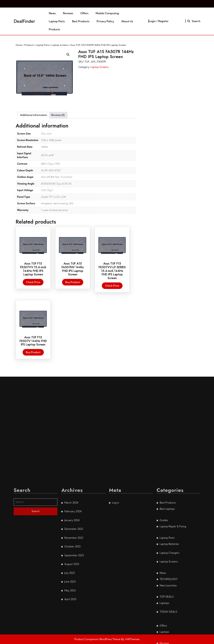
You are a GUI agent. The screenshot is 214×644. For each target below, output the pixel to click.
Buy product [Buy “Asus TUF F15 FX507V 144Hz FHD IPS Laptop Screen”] (33, 352)
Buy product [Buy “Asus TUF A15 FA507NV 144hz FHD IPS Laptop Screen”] (73, 282)
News (52, 13)
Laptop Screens (60, 45)
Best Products (81, 21)
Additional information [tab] (34, 115)
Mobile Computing (107, 13)
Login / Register (159, 21)
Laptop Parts (57, 21)
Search (194, 21)
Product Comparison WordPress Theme (98, 639)
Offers (84, 13)
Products (54, 29)
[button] (68, 55)
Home (19, 45)
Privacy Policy (105, 21)
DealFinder (24, 21)
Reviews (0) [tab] (58, 115)
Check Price (33, 282)
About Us (127, 21)
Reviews (68, 13)
